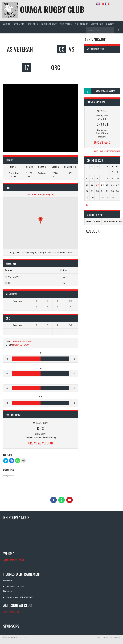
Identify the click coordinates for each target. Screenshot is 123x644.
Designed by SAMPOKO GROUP (107, 637)
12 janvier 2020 (41, 423)
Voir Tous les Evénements (107, 151)
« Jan (87, 205)
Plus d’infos (66, 24)
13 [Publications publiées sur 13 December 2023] (97, 185)
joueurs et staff (49, 24)
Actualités (19, 24)
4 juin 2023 (102, 111)
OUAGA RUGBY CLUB (52, 9)
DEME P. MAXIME (22, 341)
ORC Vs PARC (102, 142)
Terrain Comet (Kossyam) (41, 194)
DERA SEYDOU (21, 345)
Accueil (7, 24)
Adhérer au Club (11, 612)
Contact (110, 24)
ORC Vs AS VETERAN (41, 443)
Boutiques (33, 24)
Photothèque (81, 24)
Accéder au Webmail (13, 560)
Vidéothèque (97, 24)
